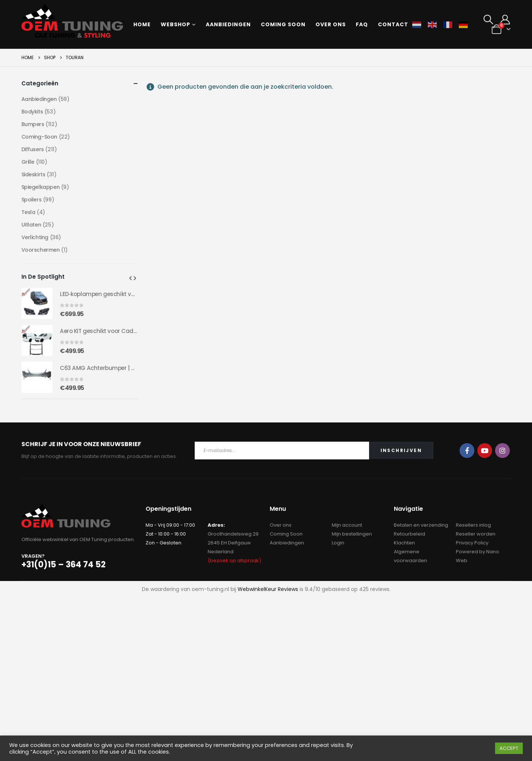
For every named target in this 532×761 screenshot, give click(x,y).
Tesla (28, 212)
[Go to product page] (37, 303)
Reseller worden (476, 534)
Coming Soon (286, 534)
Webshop (175, 24)
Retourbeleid (410, 534)
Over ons (331, 24)
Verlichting (35, 237)
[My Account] (505, 20)
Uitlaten (31, 225)
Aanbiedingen (228, 24)
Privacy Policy (472, 543)
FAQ (362, 24)
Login (338, 543)
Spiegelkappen (41, 187)
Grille (28, 162)
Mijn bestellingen (352, 534)
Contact (393, 24)
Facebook (467, 451)
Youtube (485, 451)
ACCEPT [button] (509, 748)
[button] (488, 20)
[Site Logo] (72, 21)
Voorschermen (41, 250)
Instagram (502, 451)
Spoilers (32, 200)
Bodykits (32, 112)
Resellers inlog (473, 525)
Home (142, 24)
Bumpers (33, 124)
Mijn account (347, 525)
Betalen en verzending (421, 525)
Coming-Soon (39, 137)
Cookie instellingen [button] (465, 748)
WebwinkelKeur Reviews (268, 589)
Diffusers (33, 149)
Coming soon (283, 24)
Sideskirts (33, 174)
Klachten (404, 543)
